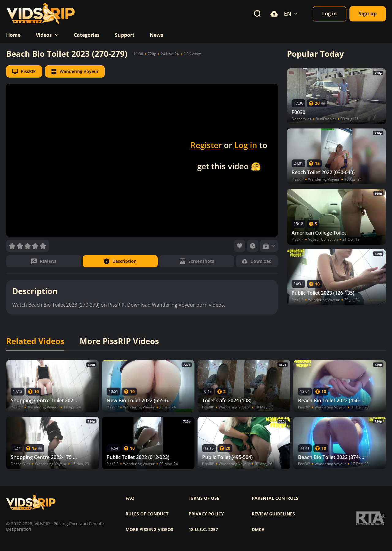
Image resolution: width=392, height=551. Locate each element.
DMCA (258, 530)
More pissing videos (149, 530)
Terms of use (204, 498)
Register (206, 145)
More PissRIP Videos (119, 341)
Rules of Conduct (147, 514)
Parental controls (275, 498)
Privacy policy (206, 514)
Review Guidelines (273, 514)
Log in (246, 145)
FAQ (130, 498)
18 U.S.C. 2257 (203, 530)
